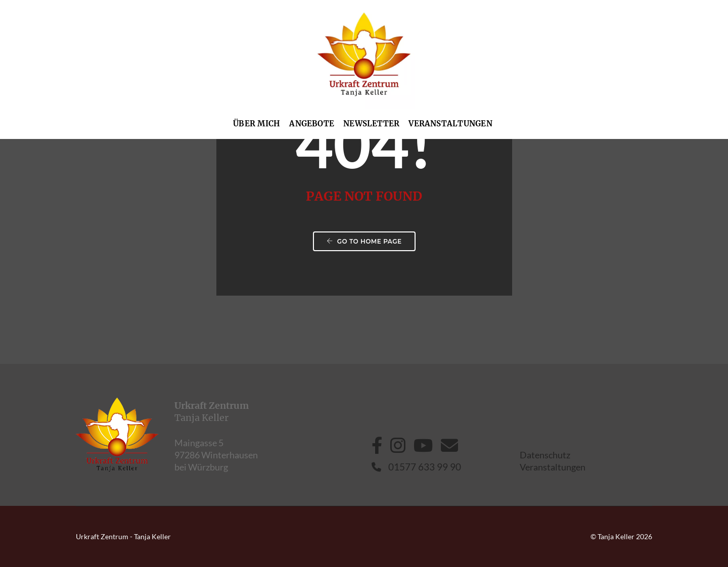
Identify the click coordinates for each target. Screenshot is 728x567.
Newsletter (371, 124)
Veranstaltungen (450, 124)
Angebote (312, 124)
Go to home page (364, 241)
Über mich (257, 124)
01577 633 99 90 (416, 467)
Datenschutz (545, 455)
